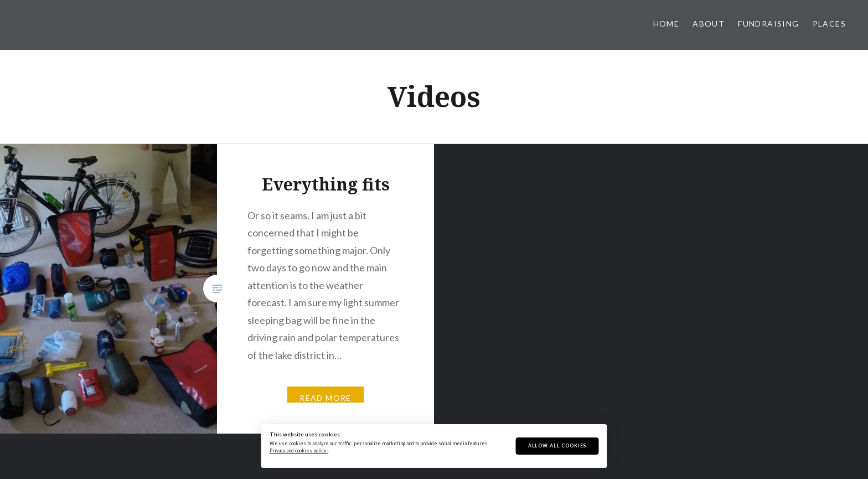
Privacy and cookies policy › (299, 451)
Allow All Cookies (557, 446)
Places (829, 24)
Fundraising (768, 24)
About (709, 24)
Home (666, 24)
